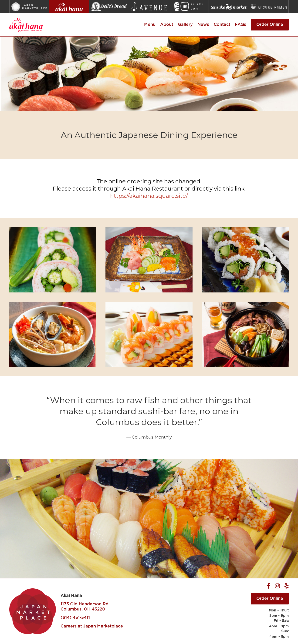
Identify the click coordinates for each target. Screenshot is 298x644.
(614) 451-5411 (75, 618)
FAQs (240, 25)
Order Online (270, 25)
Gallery (185, 25)
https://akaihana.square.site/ (149, 196)
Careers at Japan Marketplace (92, 626)
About (167, 25)
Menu (150, 25)
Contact (222, 25)
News (203, 25)
